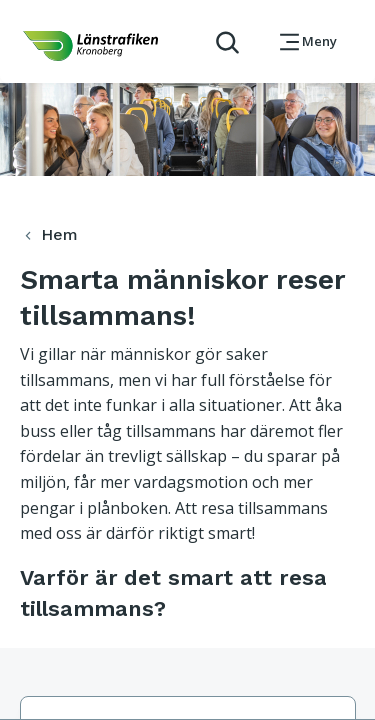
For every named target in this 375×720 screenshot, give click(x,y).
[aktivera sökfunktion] (219, 41)
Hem (48, 234)
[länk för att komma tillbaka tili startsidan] (90, 46)
